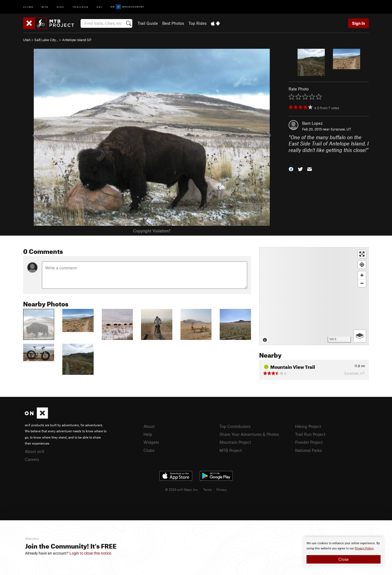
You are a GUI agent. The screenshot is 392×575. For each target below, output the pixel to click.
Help (148, 434)
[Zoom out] (362, 283)
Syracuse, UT (341, 129)
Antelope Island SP (77, 40)
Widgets (151, 442)
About (149, 426)
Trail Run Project (310, 434)
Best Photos (173, 23)
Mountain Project (235, 442)
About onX (35, 451)
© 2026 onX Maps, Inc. (182, 489)
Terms (207, 489)
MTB (45, 7)
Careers (32, 459)
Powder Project (309, 442)
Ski (99, 7)
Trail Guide (148, 23)
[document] (344, 552)
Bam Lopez (312, 123)
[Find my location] (362, 265)
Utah (27, 40)
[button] (291, 169)
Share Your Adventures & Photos (249, 434)
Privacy (222, 489)
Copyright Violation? (152, 231)
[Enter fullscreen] (362, 254)
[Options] (360, 336)
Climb (28, 7)
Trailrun (80, 7)
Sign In (359, 23)
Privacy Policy (364, 548)
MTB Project (231, 450)
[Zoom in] (362, 275)
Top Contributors (235, 426)
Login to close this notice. (91, 553)
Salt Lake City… (46, 40)
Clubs (149, 450)
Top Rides (197, 23)
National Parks (308, 450)
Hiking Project (308, 426)
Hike (60, 7)
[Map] (314, 296)
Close (344, 559)
